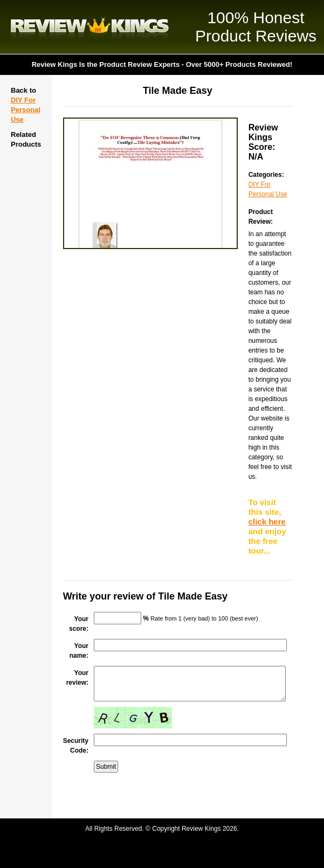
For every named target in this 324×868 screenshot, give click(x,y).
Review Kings (90, 27)
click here (267, 522)
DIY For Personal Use (26, 110)
